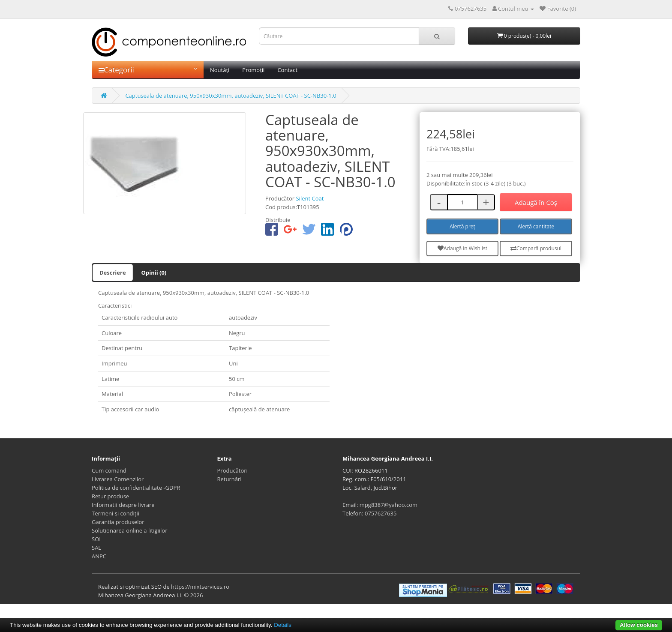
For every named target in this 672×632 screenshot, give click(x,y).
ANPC (99, 556)
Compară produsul (536, 248)
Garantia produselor (118, 522)
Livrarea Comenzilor (118, 479)
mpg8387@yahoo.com (388, 505)
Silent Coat (310, 198)
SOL (97, 539)
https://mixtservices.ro (200, 587)
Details (283, 625)
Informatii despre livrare (123, 505)
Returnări (229, 479)
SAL (96, 548)
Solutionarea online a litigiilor (129, 530)
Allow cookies (639, 625)
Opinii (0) (154, 273)
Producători (232, 470)
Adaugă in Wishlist (462, 248)
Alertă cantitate (536, 226)
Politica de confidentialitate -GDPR (136, 488)
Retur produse (110, 496)
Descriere (113, 273)
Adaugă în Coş (536, 202)
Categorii (148, 70)
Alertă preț (462, 226)
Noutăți (220, 70)
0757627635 (381, 513)
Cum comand (109, 470)
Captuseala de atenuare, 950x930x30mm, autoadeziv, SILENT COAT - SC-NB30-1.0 (231, 96)
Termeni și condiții (115, 513)
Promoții (253, 70)
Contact (287, 70)
